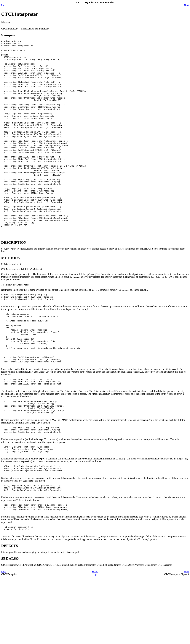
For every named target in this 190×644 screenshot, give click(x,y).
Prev (3, 5)
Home (95, 639)
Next (186, 5)
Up (95, 641)
